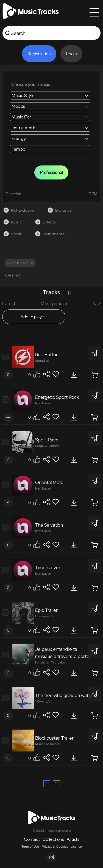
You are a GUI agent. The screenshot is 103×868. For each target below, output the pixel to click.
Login (71, 54)
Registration (39, 54)
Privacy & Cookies (55, 847)
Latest (9, 304)
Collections (53, 839)
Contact (32, 839)
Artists (73, 839)
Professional (51, 172)
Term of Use (30, 847)
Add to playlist (34, 317)
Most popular (54, 304)
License (76, 847)
